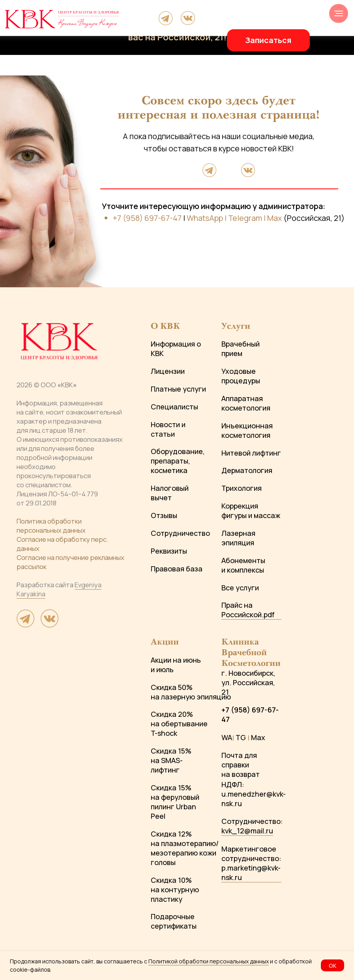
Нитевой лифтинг (251, 453)
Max (274, 218)
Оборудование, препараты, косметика (178, 461)
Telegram (245, 218)
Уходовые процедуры (241, 376)
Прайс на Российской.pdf (248, 610)
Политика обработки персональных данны (49, 526)
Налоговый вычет (170, 493)
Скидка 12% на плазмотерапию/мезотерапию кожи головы (185, 848)
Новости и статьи (168, 429)
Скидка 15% (171, 751)
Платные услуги (178, 389)
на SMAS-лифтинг (167, 765)
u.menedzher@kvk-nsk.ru (254, 799)
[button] (268, 40)
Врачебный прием (241, 349)
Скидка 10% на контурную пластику (175, 890)
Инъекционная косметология (247, 430)
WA (227, 737)
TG (241, 737)
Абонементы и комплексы (243, 565)
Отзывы (164, 515)
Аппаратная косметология (246, 403)
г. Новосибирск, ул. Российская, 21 (248, 682)
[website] (26, 625)
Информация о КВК (176, 349)
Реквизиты (169, 551)
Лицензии (168, 371)
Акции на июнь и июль (176, 665)
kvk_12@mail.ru (247, 831)
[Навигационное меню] (339, 13)
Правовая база (177, 569)
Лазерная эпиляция (238, 538)
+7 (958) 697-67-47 (147, 218)
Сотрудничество (180, 533)
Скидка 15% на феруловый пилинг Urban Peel (175, 802)
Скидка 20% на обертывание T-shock (179, 724)
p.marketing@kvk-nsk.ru (251, 873)
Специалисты (174, 407)
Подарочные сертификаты (174, 921)
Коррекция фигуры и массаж (251, 511)
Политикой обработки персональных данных (209, 961)
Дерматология (247, 470)
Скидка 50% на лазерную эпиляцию (191, 692)
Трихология (242, 488)
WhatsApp (205, 218)
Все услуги (240, 588)
